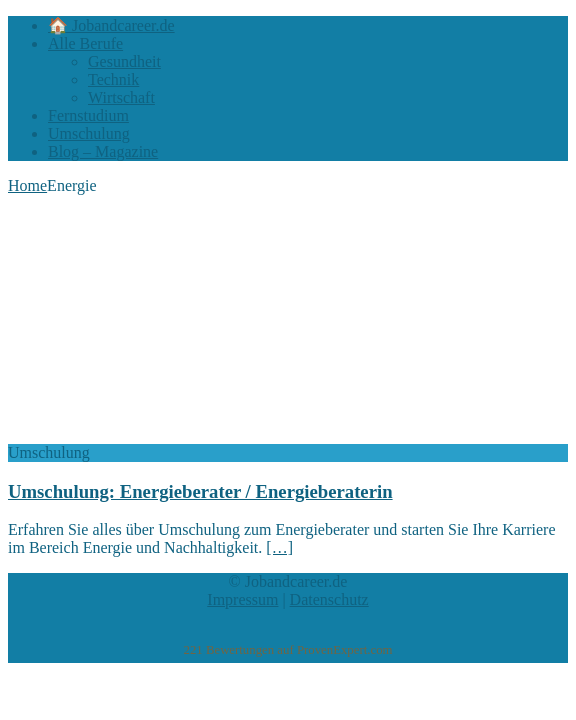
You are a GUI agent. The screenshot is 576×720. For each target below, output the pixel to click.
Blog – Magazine (103, 151)
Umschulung (89, 133)
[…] (279, 547)
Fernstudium (88, 115)
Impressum (242, 599)
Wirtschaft (121, 97)
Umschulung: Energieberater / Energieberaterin (200, 491)
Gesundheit (124, 61)
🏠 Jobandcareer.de (111, 25)
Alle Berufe (85, 43)
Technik (113, 79)
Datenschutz (329, 599)
